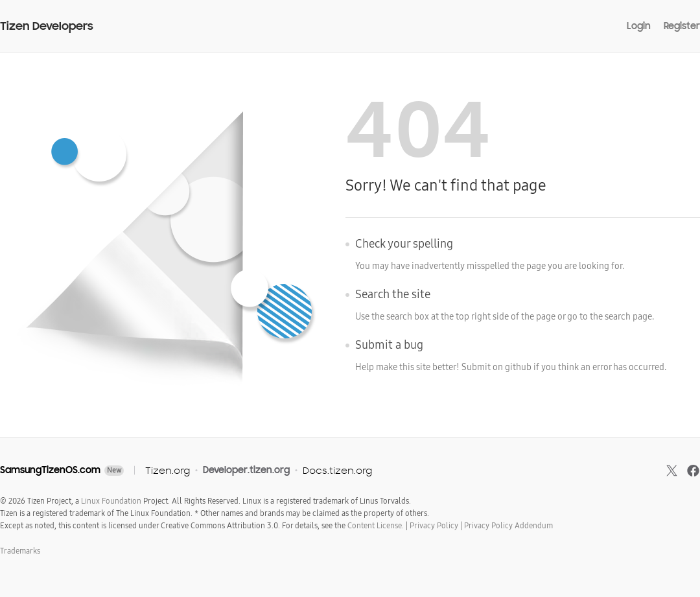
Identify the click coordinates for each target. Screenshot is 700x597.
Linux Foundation (111, 501)
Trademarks (20, 551)
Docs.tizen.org (337, 470)
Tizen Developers (47, 26)
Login (639, 26)
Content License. (376, 526)
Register (682, 26)
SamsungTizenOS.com (50, 470)
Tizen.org (168, 470)
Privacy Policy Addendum (508, 526)
